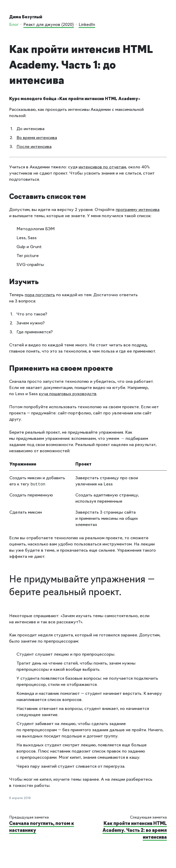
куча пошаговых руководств (68, 394)
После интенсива (34, 147)
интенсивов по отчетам (102, 167)
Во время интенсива (37, 138)
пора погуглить (40, 295)
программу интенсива (138, 210)
